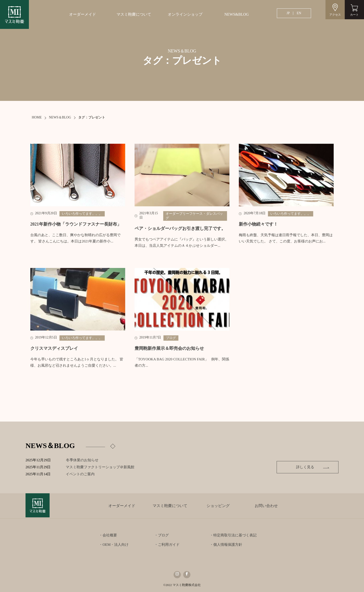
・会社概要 (108, 535)
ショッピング (218, 506)
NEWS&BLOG (237, 14)
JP (288, 13)
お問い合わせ (266, 506)
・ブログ (162, 535)
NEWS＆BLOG (60, 117)
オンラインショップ (185, 14)
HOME (37, 117)
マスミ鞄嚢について (134, 14)
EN (299, 13)
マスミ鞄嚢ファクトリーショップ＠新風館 (105, 467)
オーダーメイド (83, 14)
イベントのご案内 (86, 474)
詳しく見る (305, 467)
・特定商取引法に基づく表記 (233, 535)
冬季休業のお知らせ (82, 460)
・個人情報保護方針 (226, 545)
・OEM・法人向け (114, 545)
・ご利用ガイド (167, 545)
